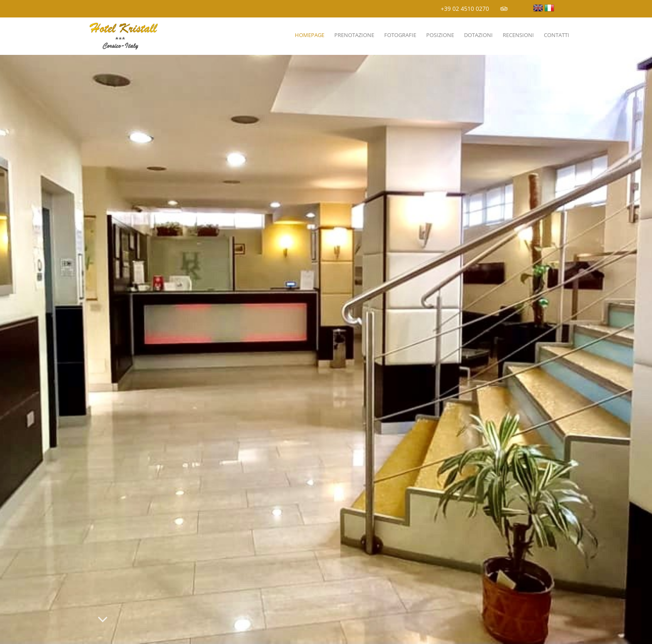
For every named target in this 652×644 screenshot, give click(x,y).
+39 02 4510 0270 (465, 9)
